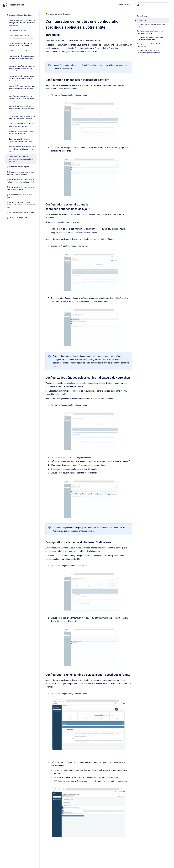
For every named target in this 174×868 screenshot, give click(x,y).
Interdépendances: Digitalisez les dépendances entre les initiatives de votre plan (21, 99)
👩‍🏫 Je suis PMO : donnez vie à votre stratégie (19, 196)
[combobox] (152, 5)
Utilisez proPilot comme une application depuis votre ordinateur (21, 37)
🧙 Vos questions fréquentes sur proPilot (21, 213)
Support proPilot (17, 5)
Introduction (141, 20)
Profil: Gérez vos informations (19, 51)
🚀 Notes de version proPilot (17, 218)
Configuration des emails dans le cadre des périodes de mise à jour (151, 32)
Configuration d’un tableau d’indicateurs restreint (151, 26)
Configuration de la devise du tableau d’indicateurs (150, 45)
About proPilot (124, 5)
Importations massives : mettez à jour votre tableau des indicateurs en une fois (22, 149)
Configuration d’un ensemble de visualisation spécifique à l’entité (149, 51)
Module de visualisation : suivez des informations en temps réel (22, 125)
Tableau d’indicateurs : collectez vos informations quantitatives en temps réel (22, 109)
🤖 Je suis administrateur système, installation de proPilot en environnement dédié (21, 205)
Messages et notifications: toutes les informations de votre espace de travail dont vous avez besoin (22, 68)
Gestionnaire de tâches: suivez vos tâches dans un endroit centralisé (21, 140)
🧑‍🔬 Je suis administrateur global (18, 167)
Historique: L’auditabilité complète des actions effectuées (21, 133)
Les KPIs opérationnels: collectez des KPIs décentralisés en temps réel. (22, 117)
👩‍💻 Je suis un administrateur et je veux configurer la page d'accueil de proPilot (20, 181)
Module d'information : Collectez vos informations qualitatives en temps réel (22, 89)
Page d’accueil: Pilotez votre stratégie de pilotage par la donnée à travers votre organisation (22, 58)
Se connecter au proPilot (18, 30)
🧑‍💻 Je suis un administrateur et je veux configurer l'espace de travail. (20, 173)
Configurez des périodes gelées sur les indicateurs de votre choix (151, 39)
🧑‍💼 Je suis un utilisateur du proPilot (19, 15)
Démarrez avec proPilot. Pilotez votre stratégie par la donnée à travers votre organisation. (22, 23)
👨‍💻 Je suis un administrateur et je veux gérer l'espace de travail (20, 188)
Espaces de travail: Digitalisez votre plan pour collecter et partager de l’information (21, 79)
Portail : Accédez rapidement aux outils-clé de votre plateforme (21, 44)
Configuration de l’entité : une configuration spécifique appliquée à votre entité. (22, 159)
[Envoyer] (138, 5)
